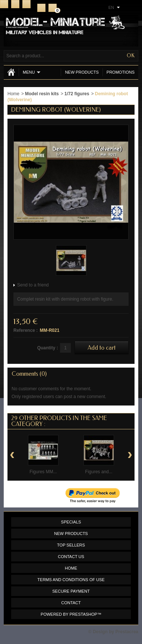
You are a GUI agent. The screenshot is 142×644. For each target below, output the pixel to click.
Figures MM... (43, 472)
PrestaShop (83, 614)
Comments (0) (29, 374)
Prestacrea (127, 632)
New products (82, 72)
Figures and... (99, 472)
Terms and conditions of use (71, 580)
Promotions (121, 72)
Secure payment (71, 591)
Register (41, 8)
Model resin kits (42, 94)
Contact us (71, 557)
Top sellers (71, 545)
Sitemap (26, 4)
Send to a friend (33, 285)
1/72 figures (77, 94)
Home (4, 4)
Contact (15, 4)
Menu (31, 72)
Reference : (26, 330)
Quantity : (48, 348)
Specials (71, 522)
